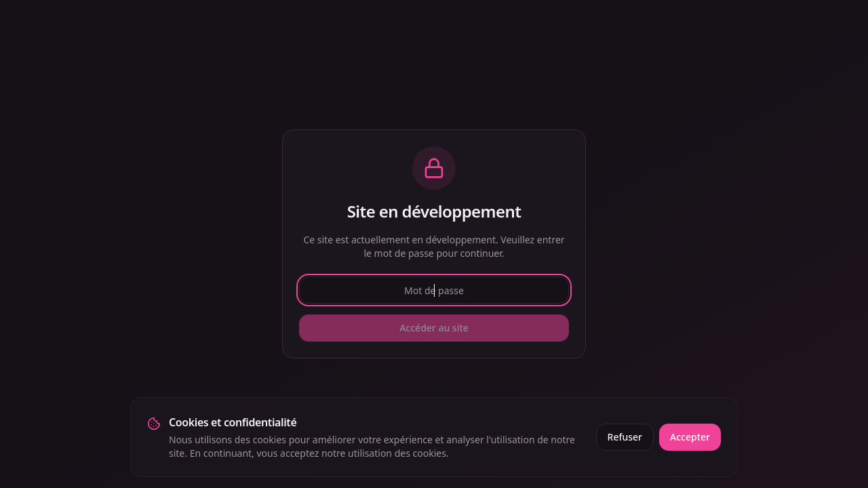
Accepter (690, 437)
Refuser (625, 437)
